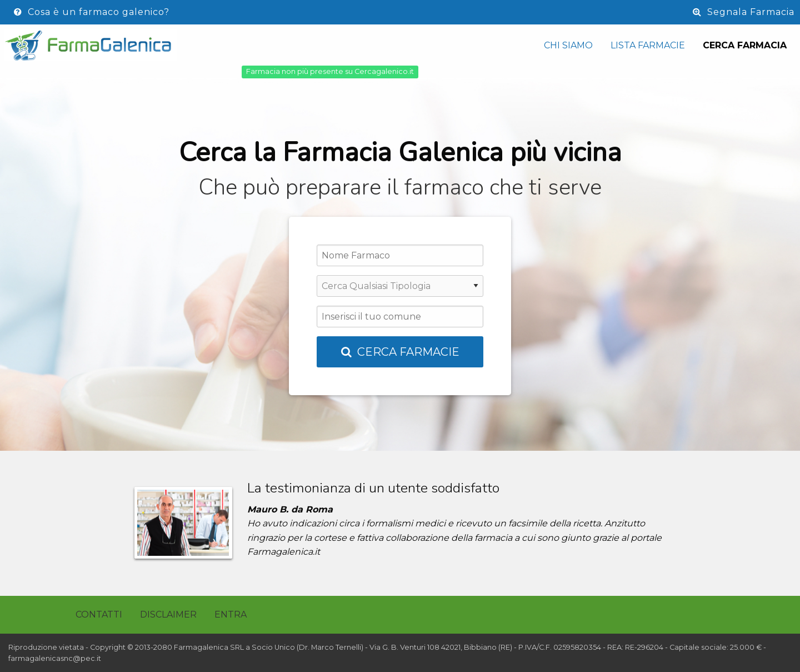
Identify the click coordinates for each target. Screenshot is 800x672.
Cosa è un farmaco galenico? (92, 12)
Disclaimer (168, 614)
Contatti (99, 614)
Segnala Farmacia (744, 12)
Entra (231, 614)
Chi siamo (568, 45)
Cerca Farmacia (745, 45)
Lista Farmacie (648, 45)
